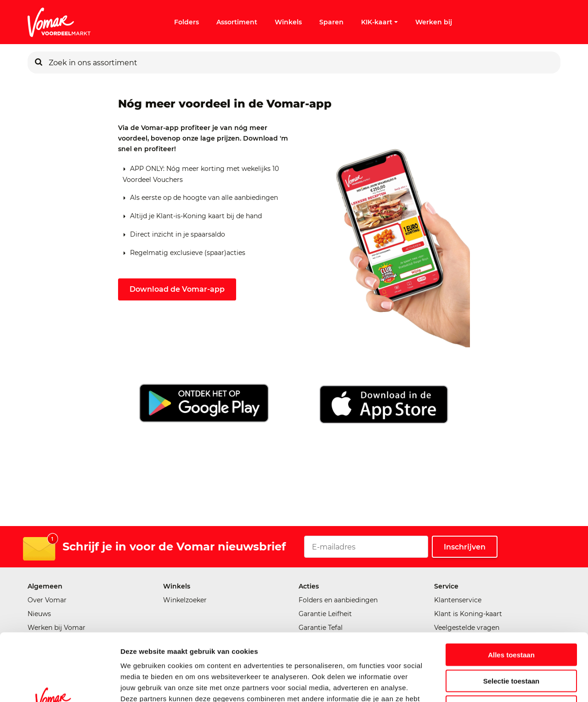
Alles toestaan (511, 592)
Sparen (331, 22)
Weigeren (511, 643)
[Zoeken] (39, 62)
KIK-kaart (379, 22)
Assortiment (237, 22)
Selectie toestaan (512, 618)
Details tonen (496, 684)
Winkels (288, 22)
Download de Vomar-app (177, 289)
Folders (187, 22)
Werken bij (434, 22)
